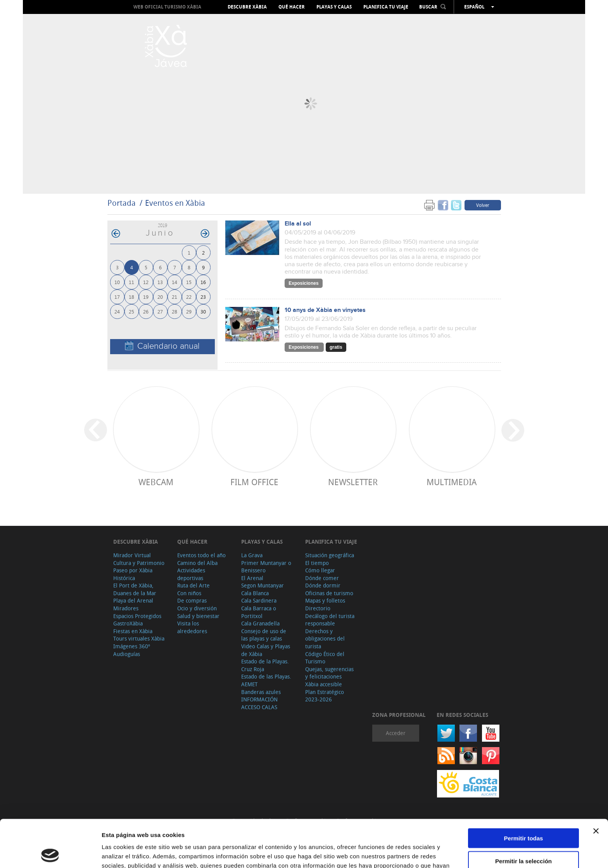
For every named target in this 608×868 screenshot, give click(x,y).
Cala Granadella (260, 623)
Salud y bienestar (198, 616)
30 (203, 311)
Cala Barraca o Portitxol (259, 612)
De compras (192, 600)
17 (117, 297)
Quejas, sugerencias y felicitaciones (329, 673)
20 (160, 297)
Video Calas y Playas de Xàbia (266, 650)
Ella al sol (298, 224)
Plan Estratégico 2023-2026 (325, 696)
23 (203, 297)
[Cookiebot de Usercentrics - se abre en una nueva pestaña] (50, 853)
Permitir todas (524, 791)
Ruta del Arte (193, 585)
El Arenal (252, 578)
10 (117, 282)
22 (189, 297)
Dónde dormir (323, 585)
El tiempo (317, 563)
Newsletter (353, 482)
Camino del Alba (197, 563)
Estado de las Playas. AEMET (266, 680)
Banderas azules (261, 692)
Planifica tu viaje (386, 7)
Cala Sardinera (259, 600)
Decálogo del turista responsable (330, 620)
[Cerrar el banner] (596, 784)
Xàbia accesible (324, 684)
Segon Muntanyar (263, 585)
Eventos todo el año (201, 555)
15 (189, 282)
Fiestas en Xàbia (133, 631)
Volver (483, 205)
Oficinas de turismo (329, 593)
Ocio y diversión (197, 608)
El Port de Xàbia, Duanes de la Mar (135, 589)
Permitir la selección (523, 814)
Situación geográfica (330, 555)
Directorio (318, 608)
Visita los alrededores (192, 627)
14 (174, 282)
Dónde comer (322, 578)
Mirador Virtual (132, 555)
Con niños (189, 593)
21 (174, 297)
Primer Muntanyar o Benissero (266, 567)
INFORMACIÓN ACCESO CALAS (259, 703)
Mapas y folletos (325, 600)
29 (189, 311)
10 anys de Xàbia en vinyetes (325, 310)
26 (146, 311)
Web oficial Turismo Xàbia (167, 7)
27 (160, 311)
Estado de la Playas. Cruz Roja (265, 665)
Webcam (156, 482)
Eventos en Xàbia (175, 203)
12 (146, 282)
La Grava (252, 555)
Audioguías (127, 654)
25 (131, 311)
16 (203, 282)
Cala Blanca (255, 593)
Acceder (396, 733)
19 (146, 297)
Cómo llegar (320, 570)
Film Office (254, 482)
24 (117, 311)
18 (131, 297)
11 (131, 282)
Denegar (523, 836)
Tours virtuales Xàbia (139, 638)
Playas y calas (334, 7)
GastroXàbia (128, 623)
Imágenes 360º (132, 646)
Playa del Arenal (133, 600)
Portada (122, 203)
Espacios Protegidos (137, 616)
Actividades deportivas (191, 574)
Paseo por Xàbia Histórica (133, 574)
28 (174, 311)
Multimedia (452, 482)
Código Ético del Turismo (325, 658)
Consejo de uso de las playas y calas (264, 635)
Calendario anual (162, 346)
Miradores (126, 608)
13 (160, 282)
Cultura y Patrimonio (139, 563)
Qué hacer (292, 7)
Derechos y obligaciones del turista (325, 639)
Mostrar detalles (420, 853)
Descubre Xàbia (247, 7)
